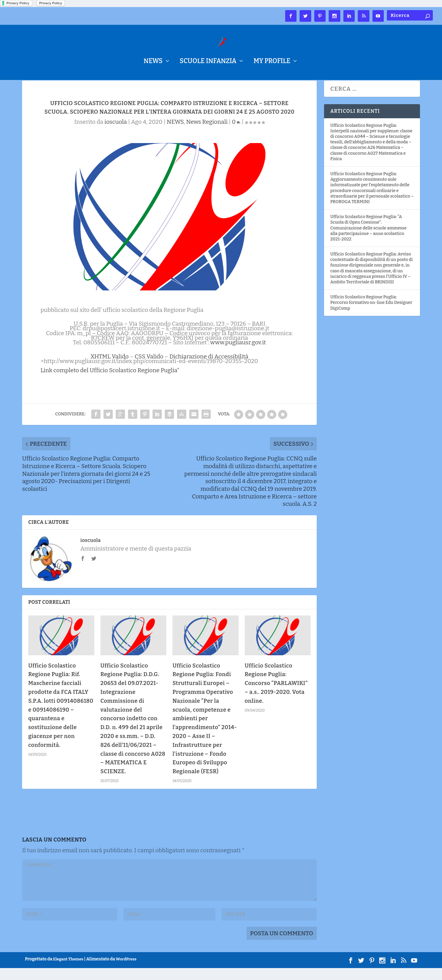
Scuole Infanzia (208, 62)
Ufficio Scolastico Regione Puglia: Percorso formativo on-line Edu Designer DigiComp (371, 314)
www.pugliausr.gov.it (238, 354)
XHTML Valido (110, 368)
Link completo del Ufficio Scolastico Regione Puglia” (110, 382)
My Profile (272, 62)
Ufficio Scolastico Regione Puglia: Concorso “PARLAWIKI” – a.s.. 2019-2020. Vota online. (276, 695)
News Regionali (207, 134)
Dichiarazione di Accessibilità (209, 368)
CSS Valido (149, 368)
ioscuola (116, 134)
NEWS (153, 62)
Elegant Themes (68, 971)
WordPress (126, 971)
